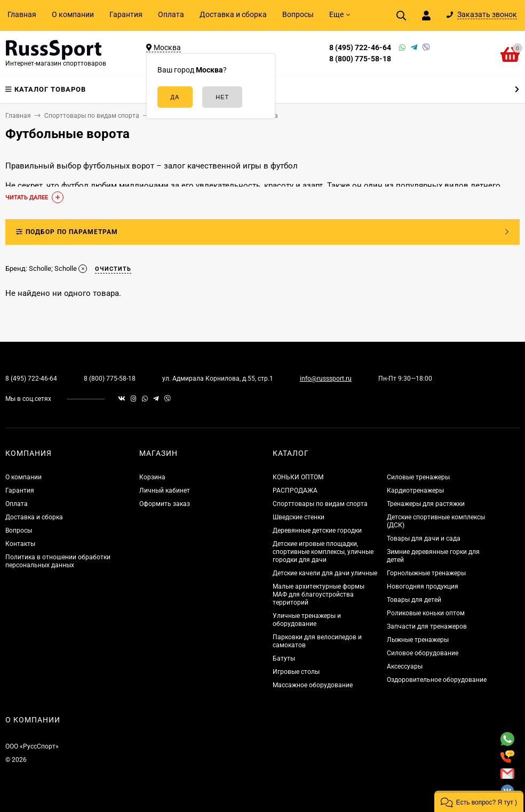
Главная (22, 14)
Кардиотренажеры (415, 491)
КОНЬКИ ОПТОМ (298, 477)
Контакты (20, 544)
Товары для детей (414, 600)
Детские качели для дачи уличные (325, 573)
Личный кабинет (165, 491)
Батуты (284, 658)
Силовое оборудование (423, 653)
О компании (73, 14)
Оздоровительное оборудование (437, 680)
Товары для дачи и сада (424, 538)
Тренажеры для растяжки (426, 504)
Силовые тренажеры (418, 477)
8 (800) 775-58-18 (360, 59)
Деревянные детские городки (317, 530)
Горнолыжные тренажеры (426, 573)
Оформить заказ (165, 504)
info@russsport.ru (326, 379)
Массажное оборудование (313, 685)
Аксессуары (405, 666)
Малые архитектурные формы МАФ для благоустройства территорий (319, 594)
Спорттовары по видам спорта (320, 504)
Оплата (171, 14)
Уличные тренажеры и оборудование (307, 620)
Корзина (152, 477)
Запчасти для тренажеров (427, 626)
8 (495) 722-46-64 (360, 47)
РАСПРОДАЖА (295, 491)
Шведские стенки (299, 517)
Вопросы (298, 14)
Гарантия (126, 14)
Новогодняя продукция (423, 586)
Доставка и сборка (233, 14)
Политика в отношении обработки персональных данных (58, 561)
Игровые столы (296, 672)
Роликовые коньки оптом (426, 613)
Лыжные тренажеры (418, 640)
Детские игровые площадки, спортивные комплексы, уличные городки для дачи (323, 552)
